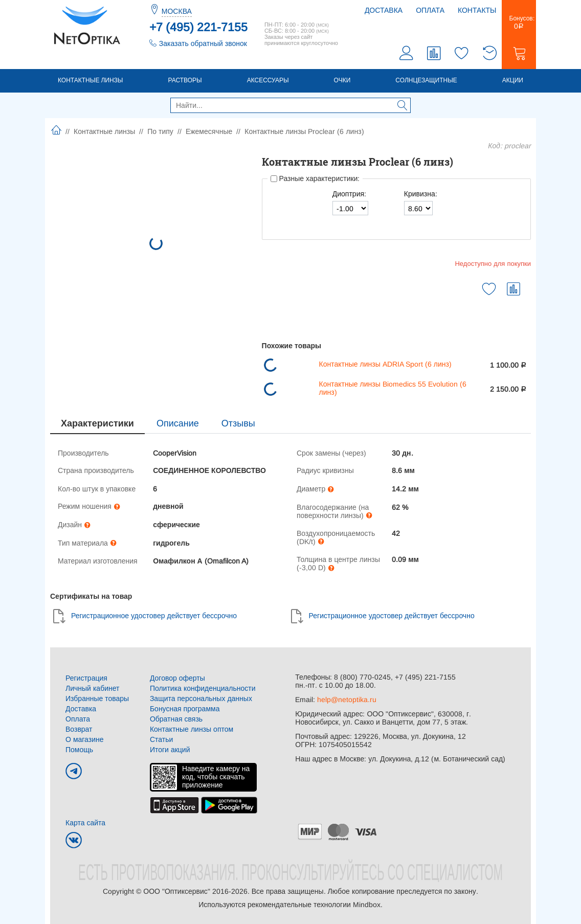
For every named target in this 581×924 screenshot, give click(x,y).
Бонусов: (519, 22)
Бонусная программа (185, 709)
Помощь (79, 750)
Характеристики (97, 423)
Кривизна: (421, 194)
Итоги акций (170, 750)
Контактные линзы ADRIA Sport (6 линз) (385, 364)
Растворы (185, 80)
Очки (342, 80)
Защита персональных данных (201, 698)
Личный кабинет (92, 688)
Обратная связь (176, 719)
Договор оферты (177, 678)
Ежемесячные (209, 131)
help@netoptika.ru (347, 700)
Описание (178, 423)
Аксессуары (268, 80)
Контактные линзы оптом (192, 729)
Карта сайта (85, 823)
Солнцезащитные (426, 80)
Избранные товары (97, 698)
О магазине (85, 739)
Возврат (79, 729)
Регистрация (86, 678)
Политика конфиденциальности (203, 688)
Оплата (430, 10)
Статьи (161, 739)
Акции (513, 80)
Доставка (384, 10)
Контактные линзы (90, 80)
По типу (160, 131)
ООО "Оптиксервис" (176, 891)
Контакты (477, 10)
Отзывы (238, 423)
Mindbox (367, 905)
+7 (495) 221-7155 (198, 27)
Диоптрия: (349, 194)
